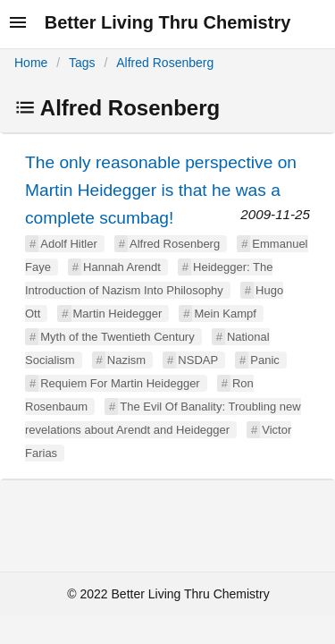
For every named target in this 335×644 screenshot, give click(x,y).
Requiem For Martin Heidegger (120, 383)
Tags (82, 63)
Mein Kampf (225, 314)
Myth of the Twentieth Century (117, 337)
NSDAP (198, 360)
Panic (265, 360)
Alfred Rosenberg (165, 63)
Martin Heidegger (118, 314)
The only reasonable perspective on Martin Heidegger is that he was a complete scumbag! (161, 190)
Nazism (126, 360)
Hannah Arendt (122, 267)
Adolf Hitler (69, 244)
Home (31, 63)
